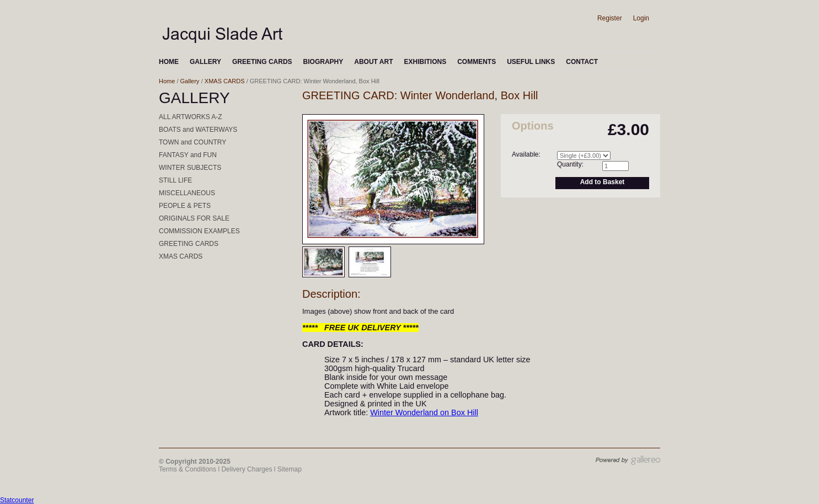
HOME (169, 62)
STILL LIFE (175, 180)
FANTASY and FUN (188, 155)
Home (167, 81)
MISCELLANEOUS (187, 193)
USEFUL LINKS (531, 62)
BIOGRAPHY (323, 62)
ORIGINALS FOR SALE (194, 218)
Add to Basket (603, 182)
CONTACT (582, 62)
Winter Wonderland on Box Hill (424, 412)
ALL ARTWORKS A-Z (191, 117)
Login (641, 18)
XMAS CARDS (225, 81)
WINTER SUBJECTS (190, 168)
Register (610, 18)
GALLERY (205, 62)
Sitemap (290, 469)
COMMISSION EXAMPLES (199, 231)
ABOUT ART (373, 62)
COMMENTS (477, 62)
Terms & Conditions (188, 469)
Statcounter (17, 500)
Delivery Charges (247, 469)
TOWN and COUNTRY (192, 142)
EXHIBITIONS (425, 62)
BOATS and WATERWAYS (198, 130)
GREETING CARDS (262, 62)
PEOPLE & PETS (185, 206)
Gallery (190, 81)
